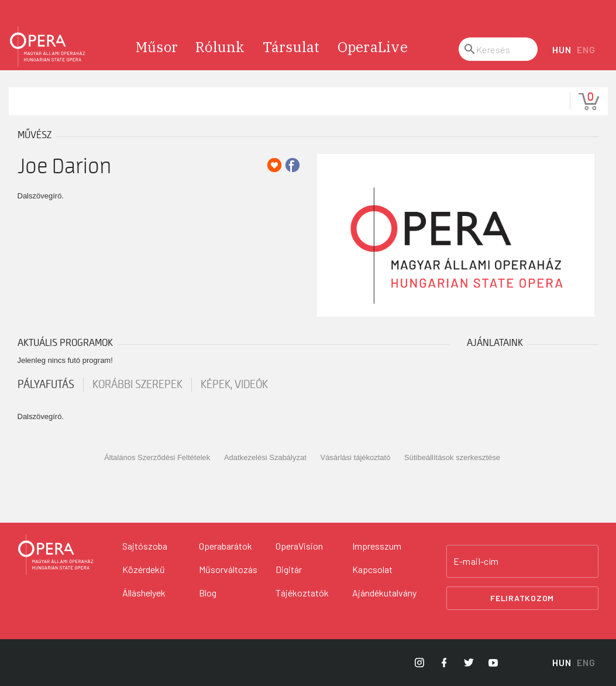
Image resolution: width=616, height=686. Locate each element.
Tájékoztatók (302, 593)
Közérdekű (144, 569)
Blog (208, 593)
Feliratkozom (522, 598)
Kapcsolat (372, 569)
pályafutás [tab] (46, 385)
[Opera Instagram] (419, 663)
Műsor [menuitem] (157, 47)
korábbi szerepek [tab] (137, 385)
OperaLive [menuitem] (373, 47)
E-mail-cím (476, 561)
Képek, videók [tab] (234, 385)
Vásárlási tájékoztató (355, 457)
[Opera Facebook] (444, 663)
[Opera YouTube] (493, 663)
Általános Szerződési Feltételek (157, 457)
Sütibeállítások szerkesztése (452, 457)
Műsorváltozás (228, 569)
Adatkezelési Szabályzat (265, 457)
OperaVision (299, 546)
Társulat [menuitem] (291, 47)
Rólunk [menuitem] (220, 47)
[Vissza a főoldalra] (56, 555)
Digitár (289, 569)
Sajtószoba (145, 546)
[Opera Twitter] (469, 663)
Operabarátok (226, 546)
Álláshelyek (144, 593)
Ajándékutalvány (384, 593)
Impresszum (377, 546)
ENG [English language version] (586, 49)
